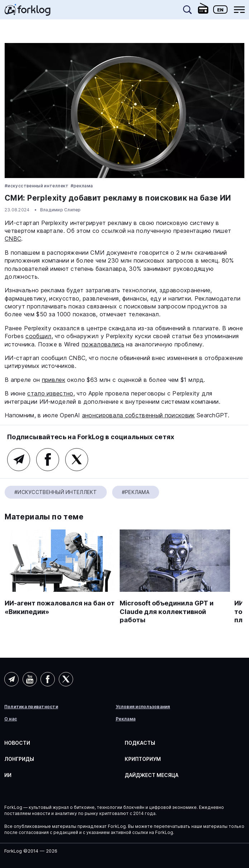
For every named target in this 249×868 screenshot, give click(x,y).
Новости (17, 743)
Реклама (126, 719)
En (220, 10)
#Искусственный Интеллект (37, 186)
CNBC (13, 239)
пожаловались (103, 344)
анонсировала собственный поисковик (138, 415)
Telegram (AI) (19, 460)
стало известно (50, 393)
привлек (54, 380)
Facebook (48, 460)
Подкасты (140, 743)
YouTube (30, 679)
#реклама (82, 186)
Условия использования (143, 707)
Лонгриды (19, 759)
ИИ (8, 775)
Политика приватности (31, 707)
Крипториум (143, 759)
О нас (11, 719)
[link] (28, 12)
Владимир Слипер (61, 210)
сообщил (38, 336)
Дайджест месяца (152, 775)
